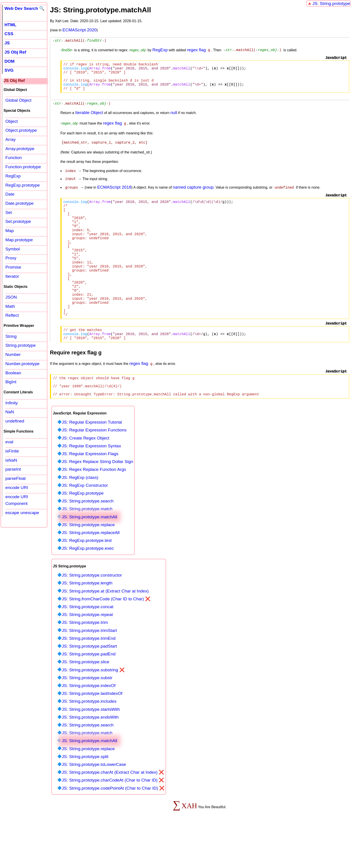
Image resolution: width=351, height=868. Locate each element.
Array (11, 139)
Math (10, 306)
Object (12, 121)
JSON (11, 297)
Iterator (12, 276)
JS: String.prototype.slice (86, 701)
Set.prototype (18, 221)
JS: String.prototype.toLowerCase (94, 804)
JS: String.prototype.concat (88, 646)
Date (10, 194)
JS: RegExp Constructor (85, 525)
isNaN (11, 460)
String (11, 336)
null (174, 120)
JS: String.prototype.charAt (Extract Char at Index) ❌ (113, 812)
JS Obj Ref (15, 52)
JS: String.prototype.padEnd (89, 693)
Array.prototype (20, 149)
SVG (9, 70)
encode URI (17, 488)
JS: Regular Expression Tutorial (92, 462)
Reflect (12, 315)
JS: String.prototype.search (88, 540)
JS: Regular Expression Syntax (91, 485)
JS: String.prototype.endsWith (90, 757)
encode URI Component (17, 500)
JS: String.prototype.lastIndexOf (92, 733)
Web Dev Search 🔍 (25, 8)
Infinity (12, 403)
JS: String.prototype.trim (85, 662)
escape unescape (22, 513)
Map (10, 231)
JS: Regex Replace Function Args (94, 509)
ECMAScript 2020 (80, 30)
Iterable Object (89, 120)
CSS (9, 34)
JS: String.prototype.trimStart (89, 670)
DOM (10, 61)
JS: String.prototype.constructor (92, 615)
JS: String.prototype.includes (89, 741)
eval (9, 442)
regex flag (196, 51)
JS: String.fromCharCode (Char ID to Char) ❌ (106, 638)
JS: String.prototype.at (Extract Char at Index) (105, 630)
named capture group (193, 193)
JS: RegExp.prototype (83, 533)
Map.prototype (19, 240)
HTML (10, 25)
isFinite (12, 451)
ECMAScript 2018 (114, 193)
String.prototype (20, 345)
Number (13, 354)
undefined (15, 421)
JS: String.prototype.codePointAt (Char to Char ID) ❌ (113, 828)
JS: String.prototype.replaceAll (91, 572)
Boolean (13, 373)
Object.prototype (21, 130)
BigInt (11, 382)
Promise (13, 267)
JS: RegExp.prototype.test (87, 580)
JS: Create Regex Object (86, 477)
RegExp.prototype (23, 185)
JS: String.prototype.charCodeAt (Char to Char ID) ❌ (113, 820)
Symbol (13, 249)
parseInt (13, 469)
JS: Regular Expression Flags (90, 493)
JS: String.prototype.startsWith (91, 749)
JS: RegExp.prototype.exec (88, 588)
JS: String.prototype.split (85, 796)
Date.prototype (19, 203)
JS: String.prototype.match (87, 548)
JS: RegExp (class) (80, 517)
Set (9, 212)
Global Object (18, 100)
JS (7, 43)
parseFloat (16, 478)
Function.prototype (23, 167)
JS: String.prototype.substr (87, 717)
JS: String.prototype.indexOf (89, 725)
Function (14, 158)
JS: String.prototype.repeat (87, 654)
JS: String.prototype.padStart (89, 686)
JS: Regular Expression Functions (94, 469)
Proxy (11, 258)
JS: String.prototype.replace (88, 564)
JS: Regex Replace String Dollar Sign (97, 501)
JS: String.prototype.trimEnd (89, 678)
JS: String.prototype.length (87, 622)
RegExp (160, 51)
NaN (10, 412)
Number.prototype (22, 364)
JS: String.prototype (331, 3)
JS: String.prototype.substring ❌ (93, 709)
